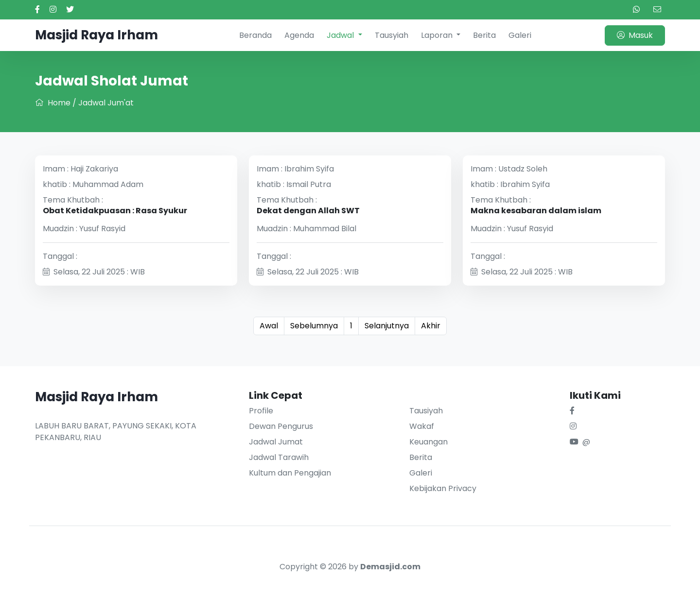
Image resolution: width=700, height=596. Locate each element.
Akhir (431, 326)
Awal (269, 326)
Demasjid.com (390, 567)
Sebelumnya (314, 326)
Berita (484, 35)
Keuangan (429, 442)
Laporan (438, 35)
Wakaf (422, 426)
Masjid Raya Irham (96, 35)
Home (53, 103)
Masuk (635, 35)
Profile (261, 411)
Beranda (255, 35)
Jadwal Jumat (276, 442)
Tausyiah (392, 35)
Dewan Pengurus (281, 426)
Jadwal (341, 35)
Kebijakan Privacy (443, 488)
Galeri (520, 35)
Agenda (299, 35)
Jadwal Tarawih (279, 457)
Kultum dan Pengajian (290, 473)
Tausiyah (426, 411)
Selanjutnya (387, 326)
